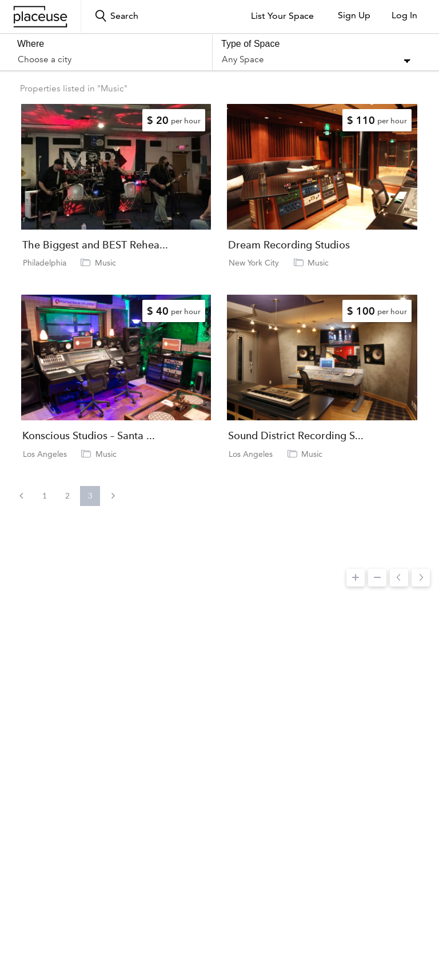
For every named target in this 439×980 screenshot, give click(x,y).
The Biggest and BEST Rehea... (95, 245)
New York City (254, 263)
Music (105, 263)
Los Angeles (45, 454)
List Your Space (282, 16)
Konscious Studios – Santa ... (89, 436)
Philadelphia (45, 263)
